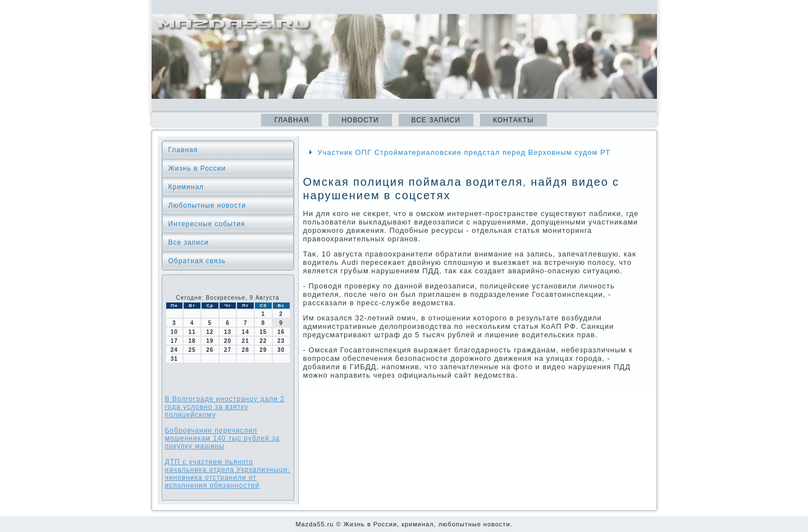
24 (174, 350)
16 (281, 332)
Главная (291, 120)
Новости (360, 120)
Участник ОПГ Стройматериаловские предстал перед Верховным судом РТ (464, 152)
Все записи (436, 120)
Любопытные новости (207, 205)
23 (281, 341)
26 (210, 350)
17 (174, 341)
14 (246, 332)
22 (263, 341)
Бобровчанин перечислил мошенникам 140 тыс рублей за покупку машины (223, 438)
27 (228, 350)
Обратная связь (197, 261)
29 (263, 350)
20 (228, 341)
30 (281, 350)
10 (174, 332)
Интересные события (207, 224)
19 (210, 341)
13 (228, 332)
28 (246, 350)
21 (246, 341)
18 (192, 341)
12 (210, 332)
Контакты (513, 120)
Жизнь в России (197, 168)
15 (263, 332)
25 (192, 350)
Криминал (186, 187)
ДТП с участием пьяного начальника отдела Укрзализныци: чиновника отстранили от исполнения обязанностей (228, 474)
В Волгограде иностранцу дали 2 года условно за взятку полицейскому (225, 407)
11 (192, 332)
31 (174, 359)
